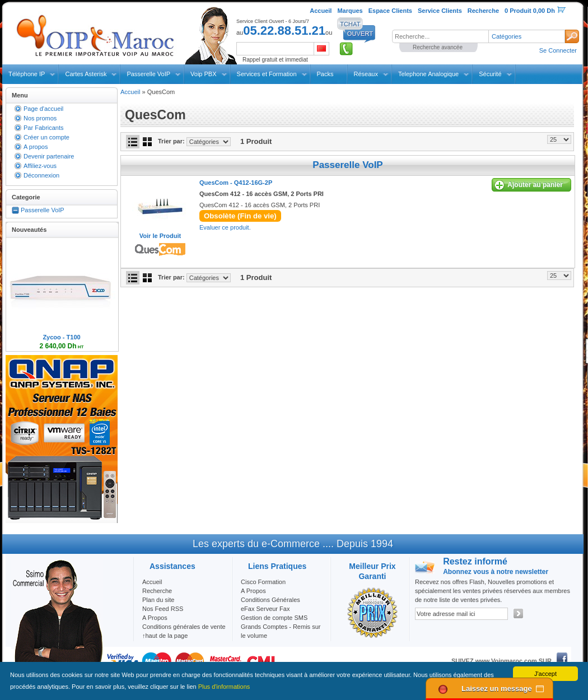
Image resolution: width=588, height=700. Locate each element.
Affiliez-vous (40, 166)
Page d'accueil (43, 109)
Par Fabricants (44, 128)
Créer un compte (46, 137)
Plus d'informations (224, 687)
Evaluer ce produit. (225, 227)
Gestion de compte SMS (274, 618)
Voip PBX (203, 74)
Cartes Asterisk (86, 74)
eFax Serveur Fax (265, 609)
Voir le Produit (160, 236)
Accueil (130, 92)
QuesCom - (236, 183)
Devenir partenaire (49, 156)
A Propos (253, 591)
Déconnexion (41, 175)
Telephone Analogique (428, 74)
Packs (325, 74)
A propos (36, 147)
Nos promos (40, 118)
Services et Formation (267, 74)
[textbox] (440, 36)
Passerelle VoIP (148, 74)
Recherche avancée (438, 47)
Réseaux (366, 74)
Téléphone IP (27, 74)
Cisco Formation (263, 582)
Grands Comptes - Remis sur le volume (281, 631)
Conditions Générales (270, 600)
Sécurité (490, 74)
